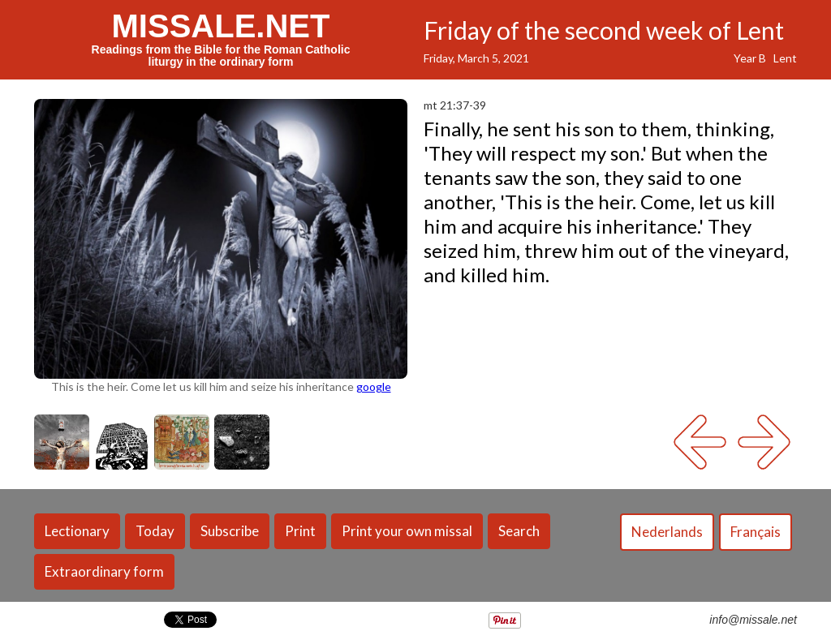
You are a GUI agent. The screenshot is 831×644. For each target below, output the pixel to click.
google (374, 386)
